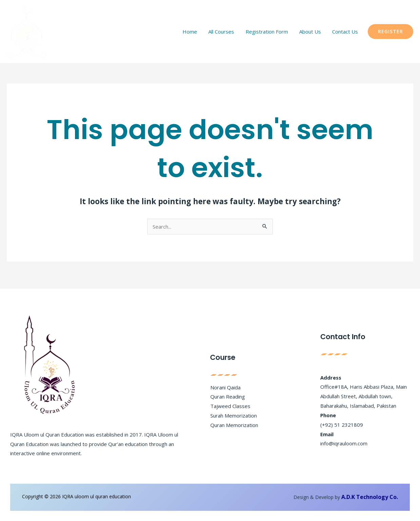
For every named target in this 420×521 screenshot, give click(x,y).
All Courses (232, 32)
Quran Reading (228, 397)
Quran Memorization (234, 425)
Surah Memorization (234, 416)
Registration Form (275, 32)
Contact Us (347, 32)
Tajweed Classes (230, 406)
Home (204, 32)
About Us (315, 32)
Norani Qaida (225, 387)
